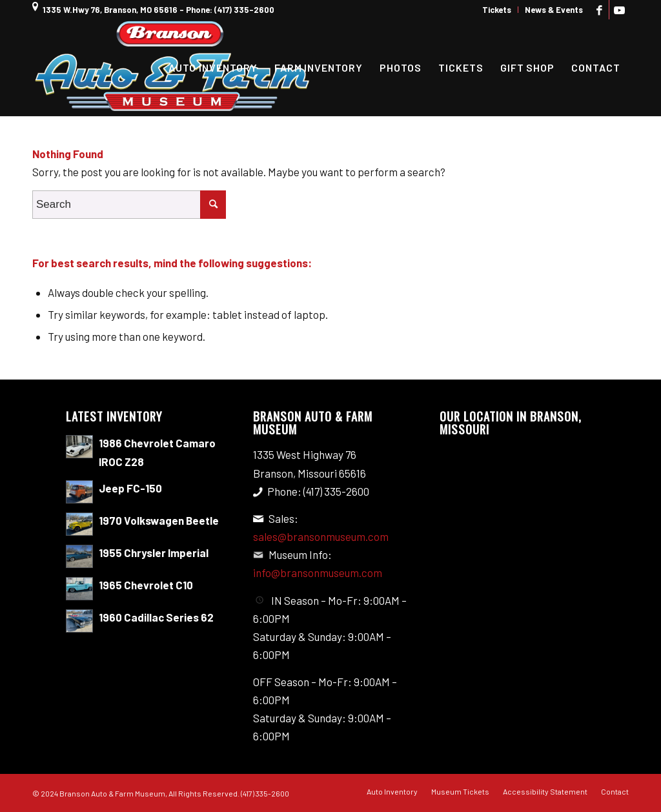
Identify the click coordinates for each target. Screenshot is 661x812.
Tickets (497, 10)
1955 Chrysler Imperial (154, 553)
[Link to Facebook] (599, 10)
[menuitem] (497, 10)
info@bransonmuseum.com (318, 573)
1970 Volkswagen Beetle (159, 520)
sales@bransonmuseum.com (321, 536)
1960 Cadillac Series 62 (156, 617)
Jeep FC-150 (130, 488)
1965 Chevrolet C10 (146, 585)
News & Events (554, 10)
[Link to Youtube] (619, 10)
